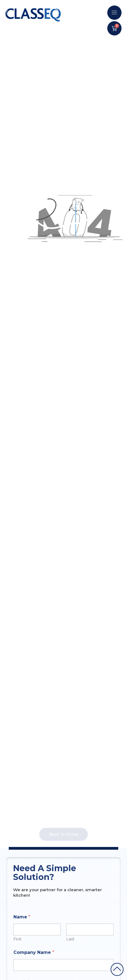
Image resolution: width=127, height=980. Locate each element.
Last (70, 939)
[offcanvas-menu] (114, 13)
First (18, 939)
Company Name (34, 952)
